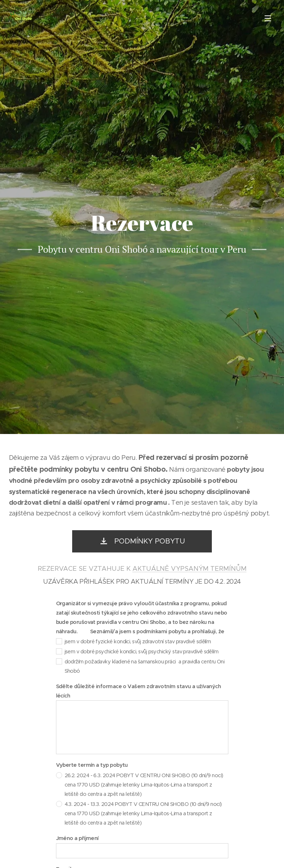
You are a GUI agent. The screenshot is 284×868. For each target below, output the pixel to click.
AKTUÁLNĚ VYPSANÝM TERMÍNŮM (190, 569)
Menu (268, 18)
